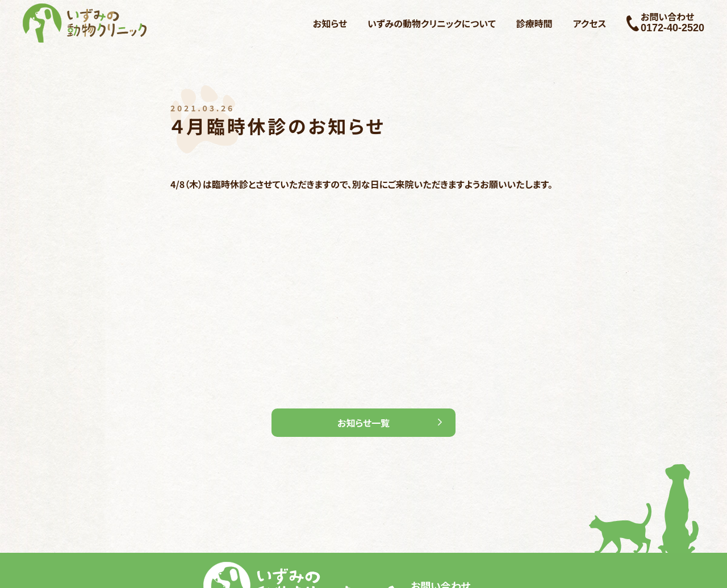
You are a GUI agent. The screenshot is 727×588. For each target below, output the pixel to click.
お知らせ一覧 (363, 423)
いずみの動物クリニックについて (432, 23)
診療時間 (534, 23)
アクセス (590, 23)
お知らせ (330, 23)
